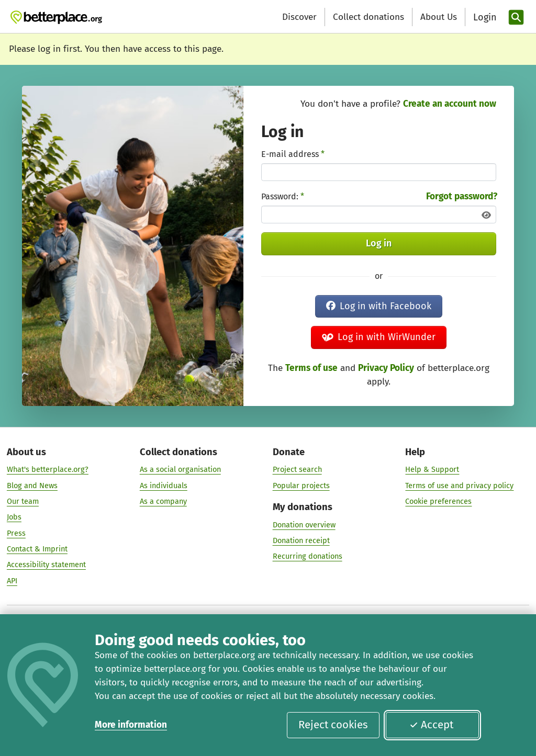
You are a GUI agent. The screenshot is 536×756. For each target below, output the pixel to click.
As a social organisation (180, 470)
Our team (23, 501)
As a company (163, 501)
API (12, 581)
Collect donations (368, 17)
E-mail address (293, 154)
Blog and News (32, 486)
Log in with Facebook (379, 306)
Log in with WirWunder (379, 337)
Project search (297, 470)
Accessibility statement (46, 565)
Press (16, 533)
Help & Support (432, 470)
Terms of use (311, 368)
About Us (439, 17)
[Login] (484, 18)
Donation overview (304, 525)
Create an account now (450, 104)
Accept (431, 725)
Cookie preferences (438, 501)
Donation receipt (301, 540)
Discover (299, 17)
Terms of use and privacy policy (459, 486)
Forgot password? (462, 196)
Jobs (14, 517)
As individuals (164, 486)
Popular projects (301, 486)
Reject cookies (333, 725)
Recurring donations (308, 557)
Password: (283, 196)
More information (131, 725)
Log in (379, 243)
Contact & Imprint (37, 549)
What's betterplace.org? (48, 470)
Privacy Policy (386, 368)
